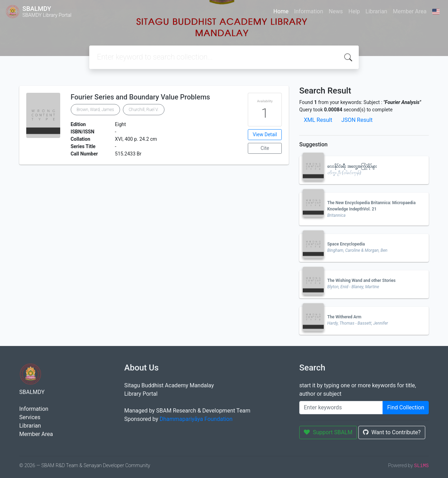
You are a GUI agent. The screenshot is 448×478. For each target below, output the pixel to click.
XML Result (318, 120)
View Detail (265, 134)
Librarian (376, 11)
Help (354, 11)
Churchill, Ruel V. (144, 110)
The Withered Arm (344, 317)
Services (30, 417)
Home (281, 11)
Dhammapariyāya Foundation (196, 419)
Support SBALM (328, 432)
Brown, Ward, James (95, 110)
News (336, 11)
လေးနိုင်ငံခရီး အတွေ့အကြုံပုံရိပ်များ (352, 166)
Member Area (409, 11)
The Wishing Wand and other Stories (361, 280)
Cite (265, 148)
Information (309, 11)
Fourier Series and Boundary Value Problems (140, 97)
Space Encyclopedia (346, 244)
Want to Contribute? (392, 432)
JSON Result (357, 120)
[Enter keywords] (341, 408)
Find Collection (406, 407)
